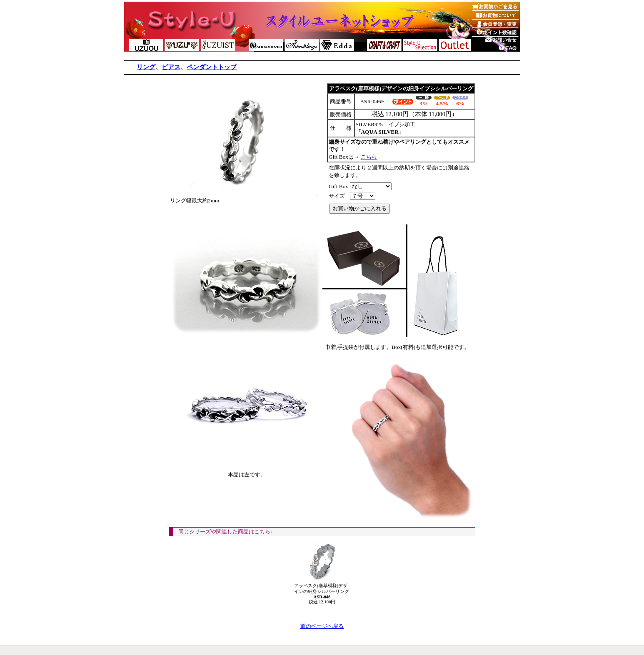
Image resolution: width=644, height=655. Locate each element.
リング (146, 67)
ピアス (171, 67)
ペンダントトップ (212, 67)
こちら (369, 157)
